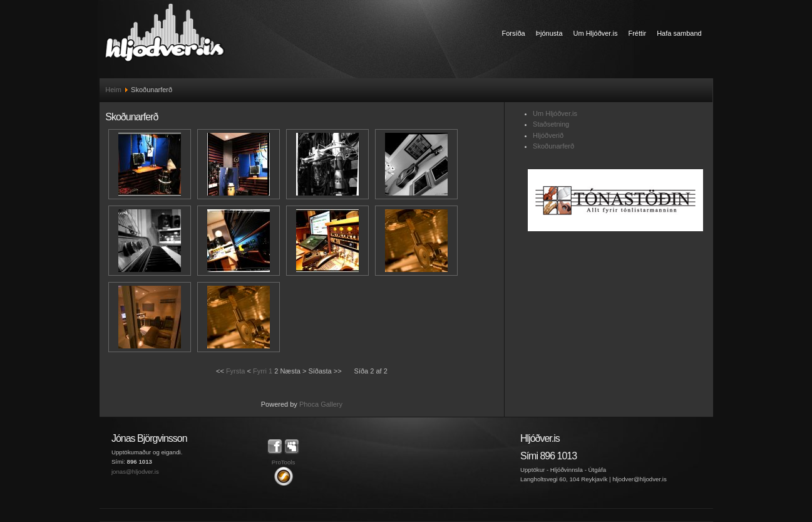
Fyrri (260, 371)
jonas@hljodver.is (135, 472)
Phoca (309, 404)
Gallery (331, 404)
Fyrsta (236, 371)
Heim (113, 90)
